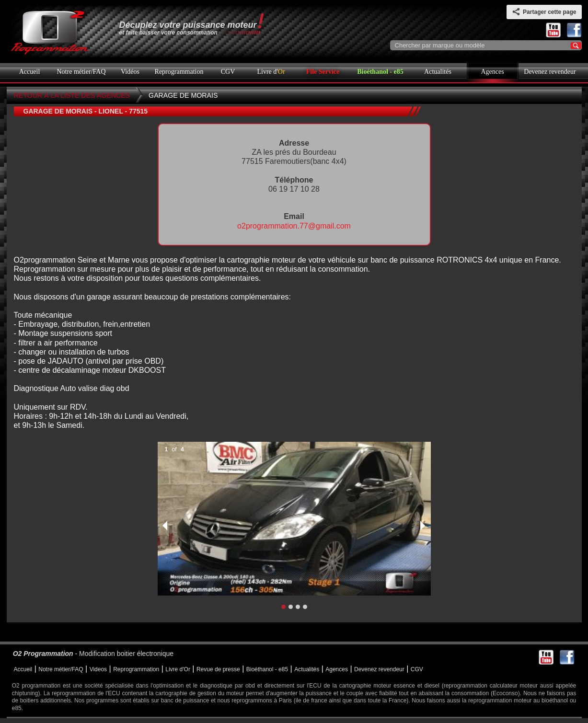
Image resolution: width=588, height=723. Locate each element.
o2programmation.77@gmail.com (294, 226)
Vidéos (130, 72)
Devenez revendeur (550, 72)
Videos (98, 669)
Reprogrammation (179, 72)
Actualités (438, 72)
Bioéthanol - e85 (380, 72)
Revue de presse (218, 669)
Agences (492, 72)
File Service (323, 72)
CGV (228, 72)
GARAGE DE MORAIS (183, 95)
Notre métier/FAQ (81, 72)
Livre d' (271, 72)
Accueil (30, 72)
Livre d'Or (178, 669)
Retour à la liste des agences (72, 95)
